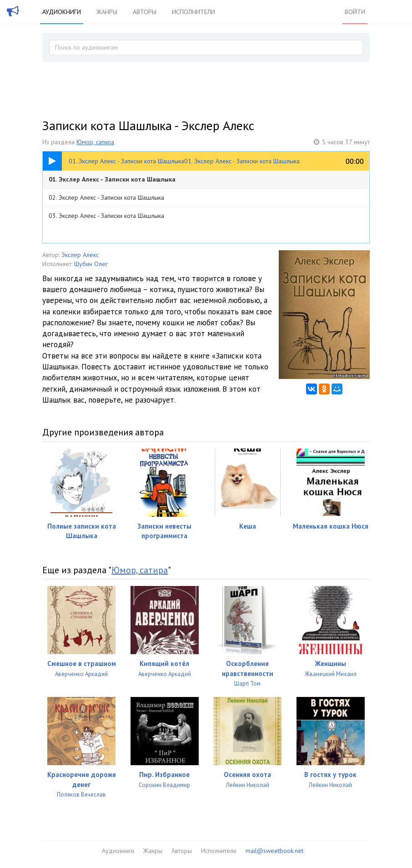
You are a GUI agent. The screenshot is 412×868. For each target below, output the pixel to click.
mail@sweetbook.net (274, 851)
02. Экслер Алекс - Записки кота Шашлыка (106, 197)
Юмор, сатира (95, 142)
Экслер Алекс (80, 255)
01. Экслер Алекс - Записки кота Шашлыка (112, 179)
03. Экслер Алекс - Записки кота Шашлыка (106, 216)
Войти (355, 12)
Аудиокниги (62, 12)
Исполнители (193, 12)
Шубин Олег (91, 264)
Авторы (145, 12)
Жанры (107, 12)
